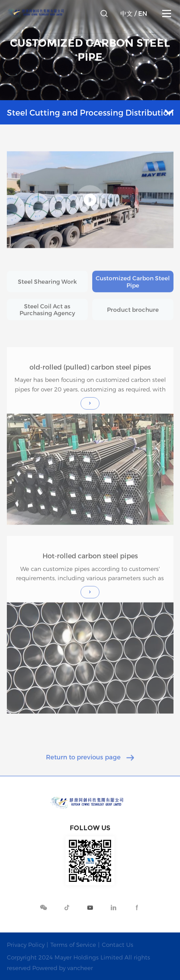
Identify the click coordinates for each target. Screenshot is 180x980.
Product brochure (133, 315)
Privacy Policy (26, 944)
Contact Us (118, 944)
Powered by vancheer (63, 968)
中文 (127, 13)
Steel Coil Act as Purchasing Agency (47, 315)
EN (143, 13)
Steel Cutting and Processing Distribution (90, 112)
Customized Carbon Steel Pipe (133, 287)
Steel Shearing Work (47, 287)
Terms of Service (73, 944)
